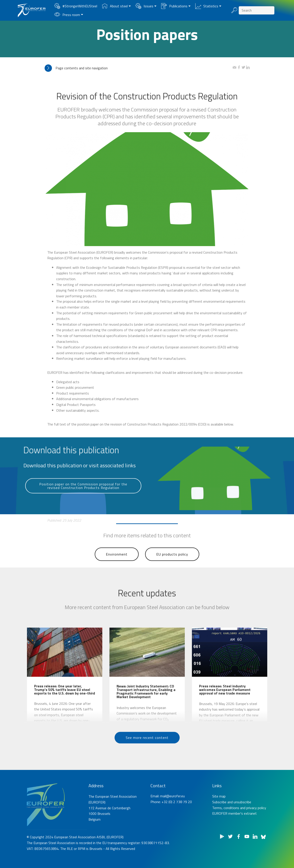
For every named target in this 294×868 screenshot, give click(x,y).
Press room (67, 15)
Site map (219, 814)
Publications (174, 6)
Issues (144, 6)
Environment (117, 564)
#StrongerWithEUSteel (76, 6)
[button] (139, 68)
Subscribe (219, 819)
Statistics (207, 6)
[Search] (257, 10)
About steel (115, 6)
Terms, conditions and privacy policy (239, 825)
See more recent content (147, 747)
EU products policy (172, 564)
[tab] (139, 68)
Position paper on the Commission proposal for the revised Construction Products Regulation (83, 497)
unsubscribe (242, 819)
